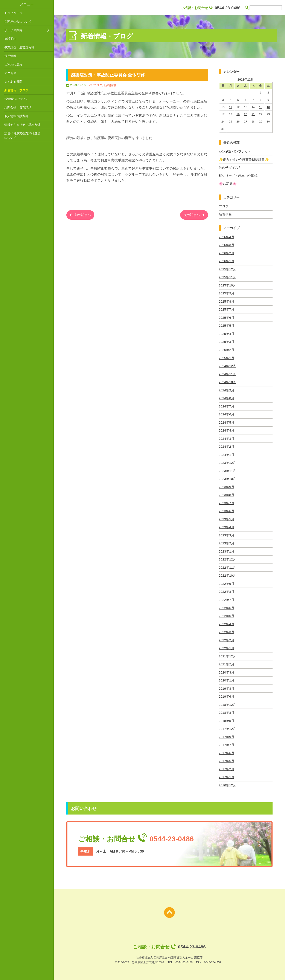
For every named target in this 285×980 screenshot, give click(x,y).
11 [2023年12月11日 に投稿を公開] (230, 107)
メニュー (27, 4)
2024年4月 (227, 429)
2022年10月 (227, 573)
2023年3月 (227, 534)
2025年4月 (227, 333)
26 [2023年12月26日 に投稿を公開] (238, 122)
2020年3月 (227, 670)
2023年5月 (227, 517)
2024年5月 (227, 421)
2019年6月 (227, 694)
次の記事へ (191, 215)
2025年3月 (227, 341)
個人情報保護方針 (16, 116)
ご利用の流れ (13, 64)
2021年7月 (227, 662)
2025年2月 (227, 349)
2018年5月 (227, 718)
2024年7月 (227, 405)
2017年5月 (227, 758)
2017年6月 (227, 750)
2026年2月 (227, 253)
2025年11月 (227, 277)
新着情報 (225, 214)
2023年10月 (227, 477)
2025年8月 (227, 301)
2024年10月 (227, 381)
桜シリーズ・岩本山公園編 (238, 175)
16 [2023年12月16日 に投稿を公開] (268, 107)
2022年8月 (227, 590)
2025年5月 (227, 325)
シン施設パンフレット (235, 151)
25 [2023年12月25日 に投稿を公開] (230, 122)
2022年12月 (227, 558)
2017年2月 (227, 766)
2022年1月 (227, 646)
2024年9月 (227, 389)
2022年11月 (227, 566)
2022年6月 (227, 606)
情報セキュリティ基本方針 (22, 125)
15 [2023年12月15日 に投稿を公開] (261, 107)
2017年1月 (227, 774)
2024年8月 (227, 397)
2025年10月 (227, 285)
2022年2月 (227, 638)
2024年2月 (227, 445)
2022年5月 (227, 614)
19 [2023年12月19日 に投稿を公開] (238, 114)
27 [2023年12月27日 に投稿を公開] (245, 122)
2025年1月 (227, 357)
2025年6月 (227, 317)
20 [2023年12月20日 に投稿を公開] (245, 114)
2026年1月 (227, 261)
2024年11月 (227, 373)
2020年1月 (227, 678)
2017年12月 (227, 726)
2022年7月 (227, 598)
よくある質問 (13, 82)
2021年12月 (227, 654)
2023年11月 (227, 469)
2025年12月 (227, 269)
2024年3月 (227, 437)
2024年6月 (227, 413)
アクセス (10, 73)
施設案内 (10, 39)
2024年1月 (227, 453)
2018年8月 (227, 710)
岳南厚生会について (18, 21)
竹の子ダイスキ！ (232, 168)
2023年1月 (227, 549)
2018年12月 (227, 702)
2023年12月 (227, 461)
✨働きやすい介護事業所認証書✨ (244, 159)
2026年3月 (227, 245)
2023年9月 (227, 485)
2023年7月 (227, 501)
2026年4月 (227, 237)
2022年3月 (227, 630)
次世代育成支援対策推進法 (28, 136)
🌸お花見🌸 (228, 183)
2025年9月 (227, 293)
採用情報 (10, 56)
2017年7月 (227, 742)
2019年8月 (227, 686)
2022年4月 (227, 622)
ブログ (224, 206)
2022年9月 (227, 582)
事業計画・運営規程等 (19, 47)
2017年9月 (227, 734)
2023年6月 (227, 509)
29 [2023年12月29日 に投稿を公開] (261, 122)
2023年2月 (227, 541)
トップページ (13, 13)
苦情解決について (16, 99)
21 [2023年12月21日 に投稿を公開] (253, 114)
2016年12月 (227, 782)
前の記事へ (84, 215)
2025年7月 (227, 309)
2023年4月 (227, 525)
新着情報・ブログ (16, 90)
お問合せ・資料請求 (18, 107)
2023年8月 (227, 493)
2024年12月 (227, 365)
